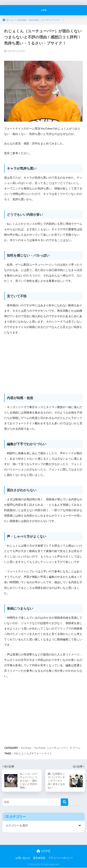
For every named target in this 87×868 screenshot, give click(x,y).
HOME (43, 852)
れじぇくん (22, 753)
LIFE (44, 10)
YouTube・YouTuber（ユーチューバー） (45, 748)
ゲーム (76, 748)
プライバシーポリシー (61, 858)
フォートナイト (43, 753)
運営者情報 (39, 858)
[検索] (64, 803)
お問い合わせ (23, 858)
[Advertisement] (43, 362)
